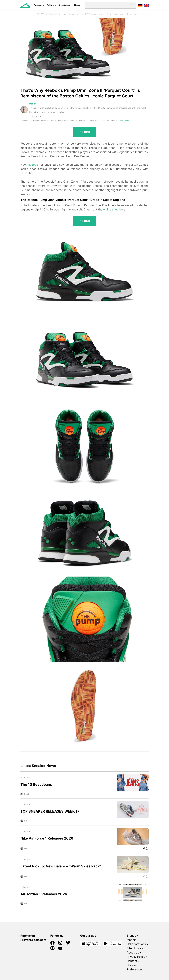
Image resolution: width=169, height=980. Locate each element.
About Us (133, 953)
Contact (132, 961)
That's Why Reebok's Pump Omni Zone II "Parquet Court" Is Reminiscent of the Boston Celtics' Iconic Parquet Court (90, 14)
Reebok (33, 165)
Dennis (33, 104)
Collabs (50, 5)
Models (132, 940)
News (77, 5)
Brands (131, 936)
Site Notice (134, 948)
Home (23, 14)
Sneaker (38, 5)
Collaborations (136, 944)
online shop (111, 209)
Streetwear (64, 5)
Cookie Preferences (135, 967)
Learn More (125, 120)
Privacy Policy (136, 957)
